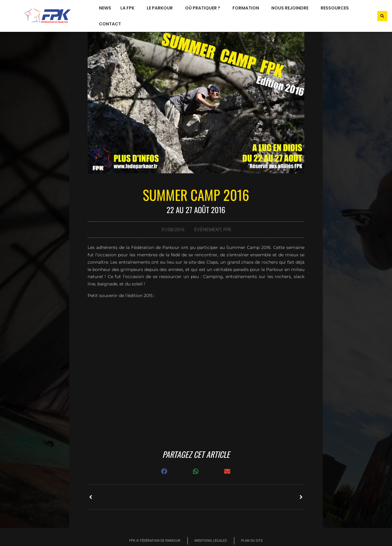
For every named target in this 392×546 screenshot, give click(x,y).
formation (247, 8)
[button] (382, 16)
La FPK (129, 8)
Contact (110, 24)
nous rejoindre (291, 8)
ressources (336, 8)
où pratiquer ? (204, 8)
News (105, 8)
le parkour (161, 8)
